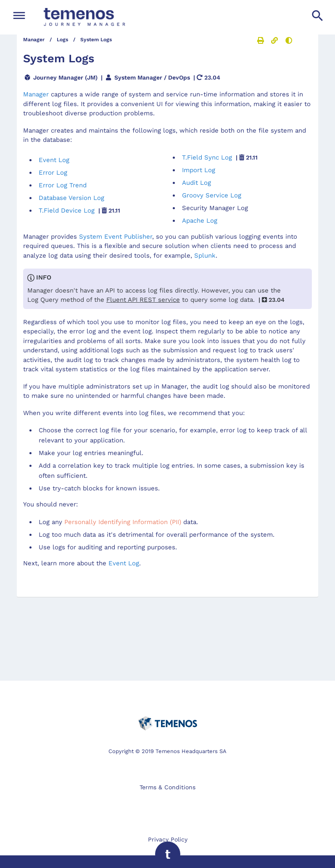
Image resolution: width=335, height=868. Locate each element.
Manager (36, 94)
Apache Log (200, 221)
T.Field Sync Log (220, 157)
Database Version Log (71, 198)
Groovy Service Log (212, 195)
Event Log (54, 160)
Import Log (199, 170)
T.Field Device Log (79, 210)
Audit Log (197, 183)
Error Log (53, 173)
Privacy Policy (168, 839)
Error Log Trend (63, 185)
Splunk (205, 256)
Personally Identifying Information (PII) (123, 522)
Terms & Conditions (167, 787)
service (143, 300)
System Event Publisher (116, 237)
